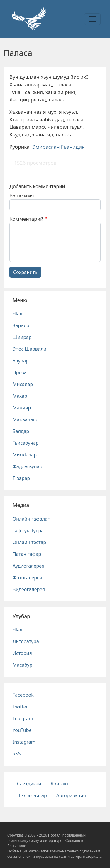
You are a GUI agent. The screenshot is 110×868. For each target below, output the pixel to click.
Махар (20, 396)
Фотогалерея (27, 578)
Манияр (22, 408)
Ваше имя (22, 195)
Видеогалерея (29, 589)
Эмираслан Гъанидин (59, 147)
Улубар (21, 361)
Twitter (20, 707)
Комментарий (26, 219)
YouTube (22, 730)
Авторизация (71, 795)
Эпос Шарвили (29, 349)
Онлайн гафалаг (31, 519)
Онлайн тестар (29, 542)
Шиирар (22, 337)
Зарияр (21, 325)
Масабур (22, 665)
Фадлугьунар (27, 466)
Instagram (24, 742)
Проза (20, 372)
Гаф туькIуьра (28, 531)
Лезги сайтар (32, 795)
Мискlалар (25, 455)
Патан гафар (27, 554)
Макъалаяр (26, 419)
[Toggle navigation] (92, 19)
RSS (17, 754)
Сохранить (25, 272)
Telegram (23, 718)
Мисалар (23, 384)
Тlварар (21, 478)
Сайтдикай (29, 784)
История (22, 653)
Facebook (23, 695)
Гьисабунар (26, 443)
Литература (26, 641)
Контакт (60, 784)
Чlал (17, 314)
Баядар (21, 431)
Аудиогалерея (28, 566)
